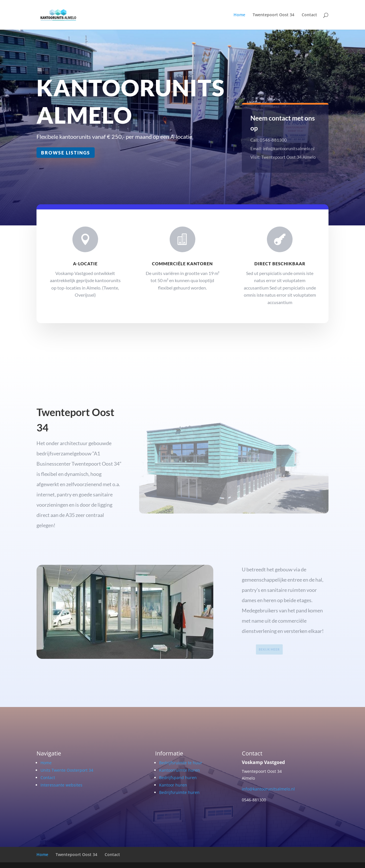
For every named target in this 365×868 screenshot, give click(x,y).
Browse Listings (66, 152)
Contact (309, 15)
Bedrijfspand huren (178, 778)
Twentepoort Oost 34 (273, 15)
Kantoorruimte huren (180, 770)
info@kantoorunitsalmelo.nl (268, 789)
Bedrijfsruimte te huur (181, 763)
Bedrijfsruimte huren (179, 792)
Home (239, 15)
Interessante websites (61, 785)
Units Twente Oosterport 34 (67, 770)
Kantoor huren (173, 785)
